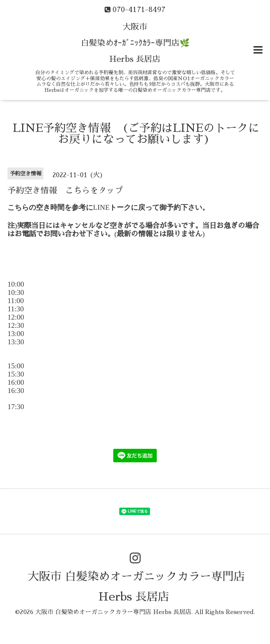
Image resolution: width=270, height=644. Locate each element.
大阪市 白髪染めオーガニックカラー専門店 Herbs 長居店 (113, 612)
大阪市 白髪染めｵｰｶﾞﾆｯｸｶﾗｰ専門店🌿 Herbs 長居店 (135, 43)
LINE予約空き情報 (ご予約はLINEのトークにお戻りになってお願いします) (136, 134)
